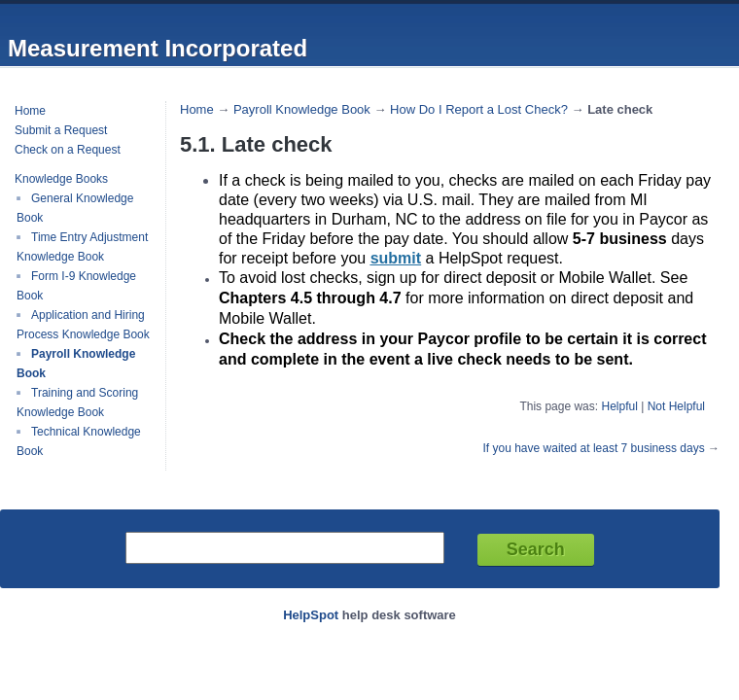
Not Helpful (676, 406)
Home (30, 111)
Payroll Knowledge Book (302, 109)
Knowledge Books (61, 179)
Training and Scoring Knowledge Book (77, 402)
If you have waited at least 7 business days (594, 448)
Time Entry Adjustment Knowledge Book (82, 247)
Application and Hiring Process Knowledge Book (83, 325)
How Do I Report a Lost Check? (479, 109)
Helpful (619, 406)
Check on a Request (68, 150)
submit (396, 258)
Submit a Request (61, 130)
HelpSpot (311, 615)
